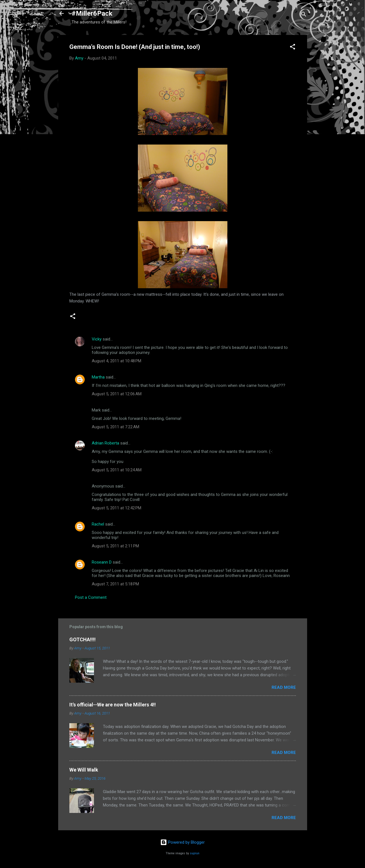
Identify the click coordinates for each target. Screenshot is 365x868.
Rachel (98, 524)
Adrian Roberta (105, 443)
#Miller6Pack (92, 13)
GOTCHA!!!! (83, 639)
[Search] (304, 15)
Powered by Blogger (182, 842)
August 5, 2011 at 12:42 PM (116, 508)
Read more (284, 687)
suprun (195, 853)
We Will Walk (84, 770)
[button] (293, 48)
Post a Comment (91, 597)
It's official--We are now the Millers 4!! (113, 705)
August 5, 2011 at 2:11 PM (115, 546)
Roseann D (102, 562)
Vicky (97, 339)
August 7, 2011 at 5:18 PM (115, 584)
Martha (98, 377)
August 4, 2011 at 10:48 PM (116, 361)
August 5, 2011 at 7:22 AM (116, 427)
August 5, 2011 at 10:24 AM (117, 470)
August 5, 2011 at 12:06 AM (117, 394)
